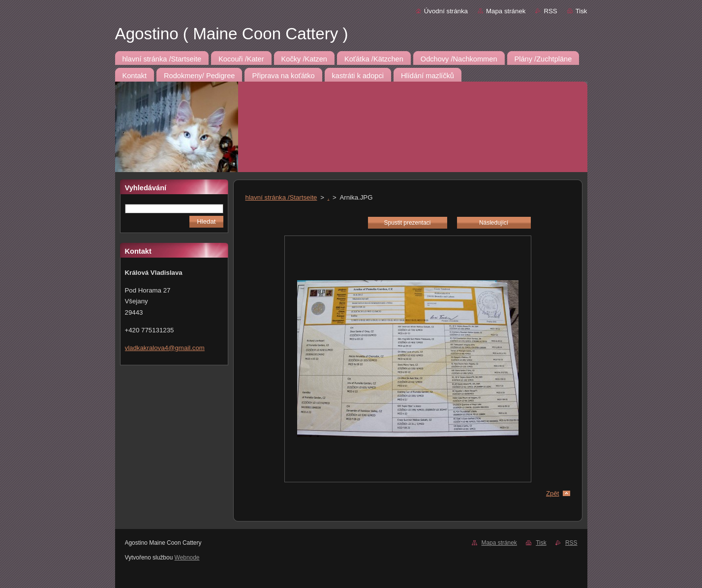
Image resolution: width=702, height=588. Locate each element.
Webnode (187, 558)
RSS (550, 11)
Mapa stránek (506, 11)
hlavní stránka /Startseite (281, 197)
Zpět (553, 493)
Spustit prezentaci (408, 223)
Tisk (581, 11)
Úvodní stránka (446, 11)
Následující (494, 223)
